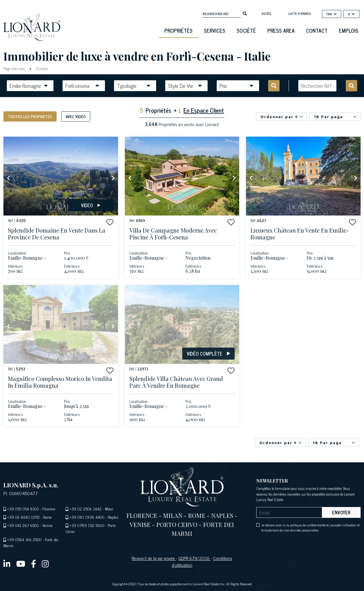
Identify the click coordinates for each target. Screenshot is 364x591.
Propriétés (178, 30)
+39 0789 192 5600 (87, 525)
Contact (317, 30)
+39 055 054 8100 (23, 509)
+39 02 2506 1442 (85, 509)
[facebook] (34, 563)
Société (246, 30)
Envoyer (42, 68)
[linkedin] (7, 563)
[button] (110, 222)
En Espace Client (204, 110)
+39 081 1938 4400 (87, 517)
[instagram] (45, 563)
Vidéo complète (208, 354)
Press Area (281, 30)
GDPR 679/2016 (195, 558)
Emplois (349, 30)
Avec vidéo (76, 116)
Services (215, 30)
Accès (266, 13)
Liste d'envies (300, 13)
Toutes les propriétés (30, 116)
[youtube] (21, 563)
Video (91, 205)
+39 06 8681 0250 (23, 517)
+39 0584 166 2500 (24, 539)
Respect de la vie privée (154, 558)
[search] (245, 13)
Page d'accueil (15, 68)
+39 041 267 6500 (23, 525)
